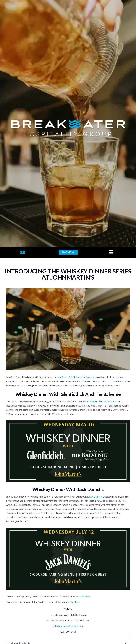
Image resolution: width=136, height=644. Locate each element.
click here (75, 602)
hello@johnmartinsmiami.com (68, 626)
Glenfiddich (91, 401)
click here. (85, 596)
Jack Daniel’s (95, 497)
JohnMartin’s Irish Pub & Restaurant (76, 377)
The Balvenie (109, 401)
